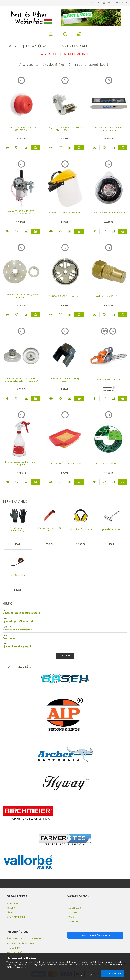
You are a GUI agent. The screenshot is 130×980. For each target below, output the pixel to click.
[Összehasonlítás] (26, 148)
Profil (103, 3)
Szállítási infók (15, 952)
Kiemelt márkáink (16, 917)
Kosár (71, 917)
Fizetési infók (14, 948)
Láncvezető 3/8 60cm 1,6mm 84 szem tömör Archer (109, 129)
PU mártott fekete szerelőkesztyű (18, 529)
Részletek (7, 148)
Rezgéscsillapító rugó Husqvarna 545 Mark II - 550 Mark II (65, 129)
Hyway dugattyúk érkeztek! (18, 621)
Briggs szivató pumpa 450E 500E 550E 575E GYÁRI (21, 129)
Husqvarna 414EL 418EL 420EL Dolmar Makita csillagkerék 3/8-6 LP (21, 380)
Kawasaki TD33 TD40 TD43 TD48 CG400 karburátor (21, 212)
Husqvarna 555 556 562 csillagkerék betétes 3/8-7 (21, 296)
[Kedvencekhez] (17, 148)
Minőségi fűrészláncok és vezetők (22, 613)
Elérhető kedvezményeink (17, 630)
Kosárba (35, 148)
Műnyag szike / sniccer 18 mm (49, 529)
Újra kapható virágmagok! (17, 646)
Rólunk (11, 908)
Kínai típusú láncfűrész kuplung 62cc (65, 296)
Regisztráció (74, 908)
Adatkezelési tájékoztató (21, 943)
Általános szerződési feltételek (25, 939)
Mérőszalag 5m (18, 575)
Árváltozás (9, 638)
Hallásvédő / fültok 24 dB (81, 529)
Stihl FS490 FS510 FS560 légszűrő (65, 463)
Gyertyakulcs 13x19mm (112, 529)
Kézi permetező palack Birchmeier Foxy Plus (21, 463)
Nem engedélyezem (89, 975)
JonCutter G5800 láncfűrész (109, 379)
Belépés (88, 3)
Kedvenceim (74, 922)
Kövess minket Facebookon (95, 935)
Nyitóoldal (13, 903)
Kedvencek (120, 3)
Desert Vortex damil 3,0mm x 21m (109, 212)
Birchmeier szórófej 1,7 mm (109, 296)
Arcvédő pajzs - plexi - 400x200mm (65, 212)
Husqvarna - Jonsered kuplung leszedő (65, 380)
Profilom (73, 912)
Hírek (10, 912)
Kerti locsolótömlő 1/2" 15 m (109, 463)
